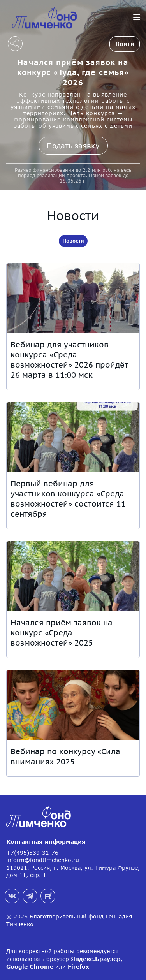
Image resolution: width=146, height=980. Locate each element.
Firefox (78, 967)
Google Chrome (30, 967)
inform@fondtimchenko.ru (43, 860)
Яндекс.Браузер (96, 959)
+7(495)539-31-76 (32, 852)
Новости (73, 241)
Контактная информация (46, 842)
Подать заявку (73, 146)
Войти (125, 44)
